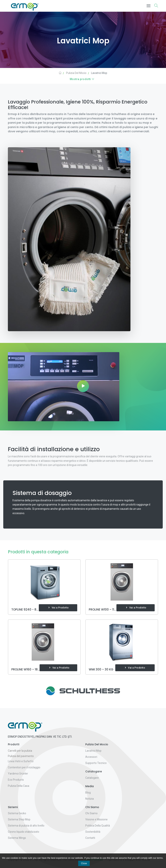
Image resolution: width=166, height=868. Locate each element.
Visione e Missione (96, 819)
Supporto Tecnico (96, 763)
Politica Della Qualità (98, 826)
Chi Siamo (91, 813)
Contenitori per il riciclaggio (24, 767)
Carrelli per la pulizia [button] (20, 751)
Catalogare (92, 778)
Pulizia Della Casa (19, 786)
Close (84, 863)
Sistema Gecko (17, 813)
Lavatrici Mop (93, 751)
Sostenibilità (93, 832)
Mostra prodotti (82, 79)
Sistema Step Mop (19, 819)
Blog (88, 793)
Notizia (90, 799)
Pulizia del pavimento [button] (21, 756)
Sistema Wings (17, 838)
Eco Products (16, 780)
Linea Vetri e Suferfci (21, 761)
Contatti (90, 838)
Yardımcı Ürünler (18, 774)
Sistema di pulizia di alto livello (26, 826)
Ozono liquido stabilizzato (24, 832)
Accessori (91, 757)
